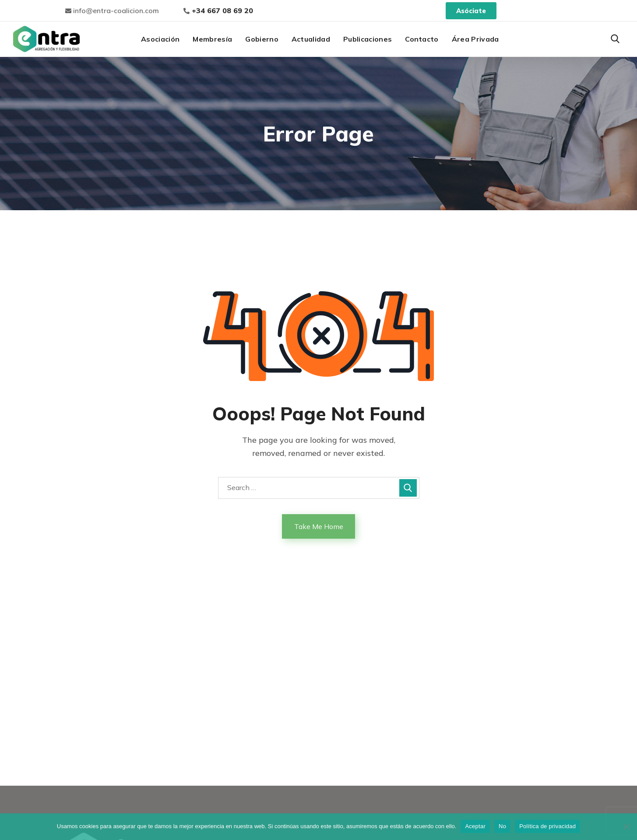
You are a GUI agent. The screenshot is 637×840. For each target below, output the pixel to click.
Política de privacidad (547, 826)
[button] (615, 39)
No (502, 826)
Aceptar (475, 826)
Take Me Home (319, 526)
